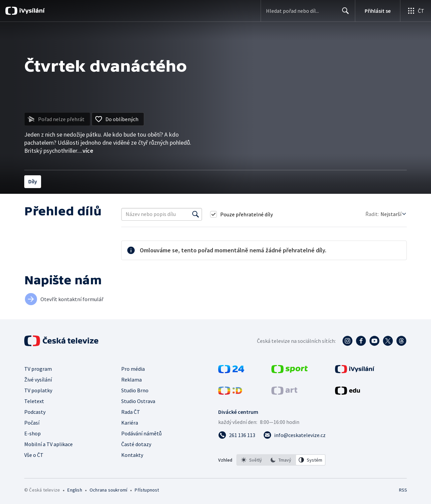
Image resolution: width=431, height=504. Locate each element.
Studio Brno (135, 390)
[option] (252, 460)
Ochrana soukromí (108, 490)
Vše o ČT (34, 455)
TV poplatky (38, 390)
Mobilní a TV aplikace (48, 444)
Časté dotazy (136, 444)
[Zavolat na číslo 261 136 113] (237, 435)
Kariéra (130, 423)
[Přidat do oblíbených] (118, 119)
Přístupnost (147, 490)
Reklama (131, 380)
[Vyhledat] (196, 214)
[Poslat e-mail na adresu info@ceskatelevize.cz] (294, 435)
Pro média (133, 369)
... (86, 151)
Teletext (34, 401)
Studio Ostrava (138, 401)
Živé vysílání (38, 380)
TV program (38, 369)
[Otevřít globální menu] (416, 11)
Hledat (344, 13)
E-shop (32, 433)
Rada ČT (131, 412)
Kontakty (132, 455)
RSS (403, 490)
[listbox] (281, 460)
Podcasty (35, 412)
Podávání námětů (141, 433)
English (75, 490)
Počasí (32, 423)
